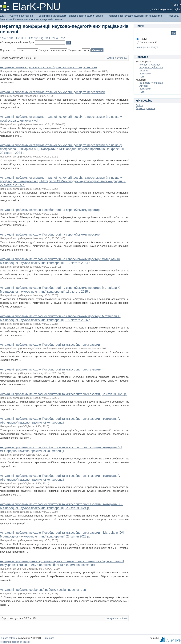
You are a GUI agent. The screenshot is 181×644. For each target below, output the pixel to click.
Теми (142, 77)
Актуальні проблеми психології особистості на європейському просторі (50, 210)
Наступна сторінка (116, 58)
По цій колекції (147, 42)
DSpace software (9, 638)
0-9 (2, 38)
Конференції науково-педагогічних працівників (135, 16)
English (177, 9)
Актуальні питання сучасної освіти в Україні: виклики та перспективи (48, 67)
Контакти (5, 642)
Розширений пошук (147, 47)
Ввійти (177, 5)
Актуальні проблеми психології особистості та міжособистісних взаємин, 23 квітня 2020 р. (63, 394)
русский (168, 9)
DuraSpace (48, 638)
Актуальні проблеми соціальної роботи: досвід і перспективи (43, 590)
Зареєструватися (145, 108)
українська (157, 9)
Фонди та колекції (150, 65)
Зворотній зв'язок (21, 642)
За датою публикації (151, 67)
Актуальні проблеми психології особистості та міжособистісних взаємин (51, 345)
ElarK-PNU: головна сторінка (16, 16)
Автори (144, 71)
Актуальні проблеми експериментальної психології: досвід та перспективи (52, 92)
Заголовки (145, 74)
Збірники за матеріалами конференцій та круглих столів (71, 16)
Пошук (142, 39)
